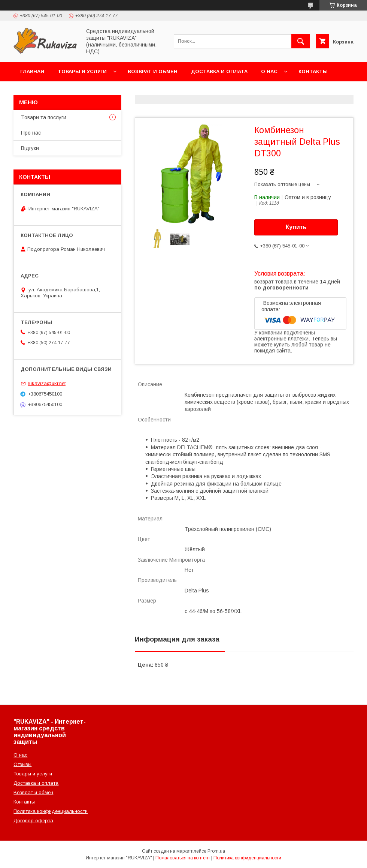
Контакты (313, 71)
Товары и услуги (82, 71)
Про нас (31, 133)
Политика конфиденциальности (51, 811)
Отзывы (22, 764)
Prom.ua (216, 851)
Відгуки (30, 148)
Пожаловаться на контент (183, 858)
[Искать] (301, 41)
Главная (32, 71)
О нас (269, 71)
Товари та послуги (44, 117)
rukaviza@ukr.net (47, 383)
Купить (296, 227)
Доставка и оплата (219, 71)
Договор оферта (33, 821)
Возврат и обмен (153, 71)
